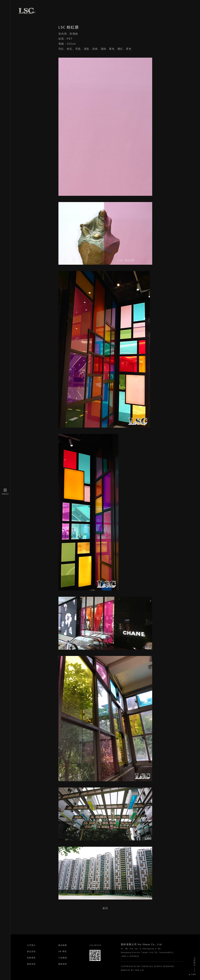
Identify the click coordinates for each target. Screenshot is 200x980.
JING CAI (139, 970)
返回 (105, 908)
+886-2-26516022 (130, 956)
